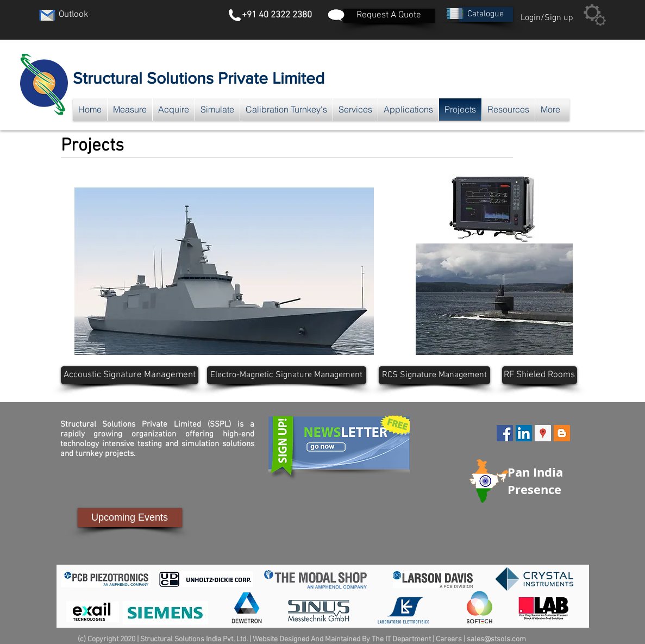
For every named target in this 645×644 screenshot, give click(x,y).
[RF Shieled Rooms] (540, 375)
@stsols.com (505, 639)
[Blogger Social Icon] (562, 433)
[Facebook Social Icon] (505, 433)
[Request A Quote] (389, 16)
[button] (486, 14)
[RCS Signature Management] (434, 375)
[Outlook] (74, 15)
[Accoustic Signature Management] (130, 375)
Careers (449, 639)
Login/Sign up (547, 18)
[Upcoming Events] (130, 518)
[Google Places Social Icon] (543, 433)
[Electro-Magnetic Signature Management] (287, 375)
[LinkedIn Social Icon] (524, 433)
